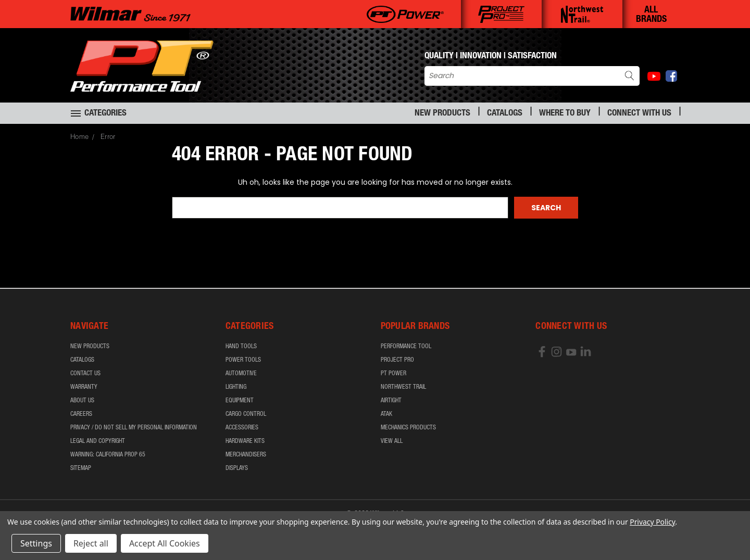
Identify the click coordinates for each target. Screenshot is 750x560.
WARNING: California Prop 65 (108, 455)
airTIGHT (391, 401)
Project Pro (397, 360)
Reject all (91, 543)
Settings (36, 543)
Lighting (236, 387)
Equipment (240, 401)
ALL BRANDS (651, 15)
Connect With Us (639, 114)
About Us (82, 401)
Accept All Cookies (165, 543)
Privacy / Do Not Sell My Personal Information (134, 428)
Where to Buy (565, 114)
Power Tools (243, 360)
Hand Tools (241, 347)
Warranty (84, 387)
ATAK (386, 414)
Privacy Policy (652, 522)
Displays (237, 468)
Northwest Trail (403, 387)
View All (392, 441)
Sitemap (81, 468)
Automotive (241, 374)
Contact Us (85, 374)
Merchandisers (246, 455)
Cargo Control (246, 414)
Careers (81, 414)
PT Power (393, 374)
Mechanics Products (408, 428)
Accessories (242, 428)
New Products (442, 114)
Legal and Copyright (98, 441)
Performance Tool (406, 347)
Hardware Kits (245, 441)
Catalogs (505, 114)
